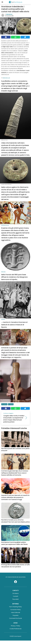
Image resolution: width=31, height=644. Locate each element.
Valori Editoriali (15, 612)
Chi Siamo (15, 593)
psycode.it (16, 599)
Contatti (16, 596)
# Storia (11, 404)
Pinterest (3, 319)
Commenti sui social (15, 618)
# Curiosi (4, 404)
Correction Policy (16, 610)
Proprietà (16, 615)
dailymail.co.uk (6, 78)
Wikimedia (3, 272)
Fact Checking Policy (15, 607)
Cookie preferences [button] (16, 629)
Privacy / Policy (16, 626)
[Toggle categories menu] (2, 2)
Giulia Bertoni (9, 14)
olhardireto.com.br (5, 225)
